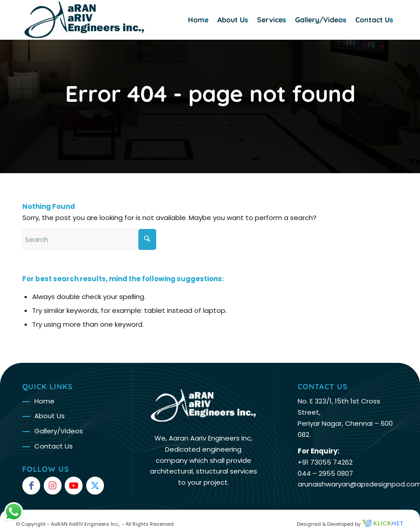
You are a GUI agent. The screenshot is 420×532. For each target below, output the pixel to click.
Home (44, 401)
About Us (50, 416)
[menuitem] (198, 20)
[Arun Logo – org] (84, 20)
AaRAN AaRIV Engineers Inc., (85, 524)
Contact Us (54, 446)
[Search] (89, 239)
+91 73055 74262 (325, 462)
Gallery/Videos (59, 431)
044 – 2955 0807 (325, 473)
